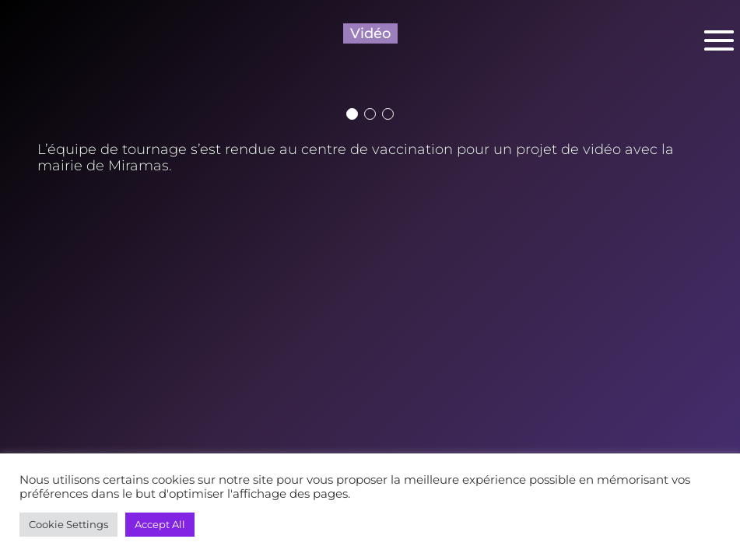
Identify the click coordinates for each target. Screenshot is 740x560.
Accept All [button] (160, 524)
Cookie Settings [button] (68, 524)
